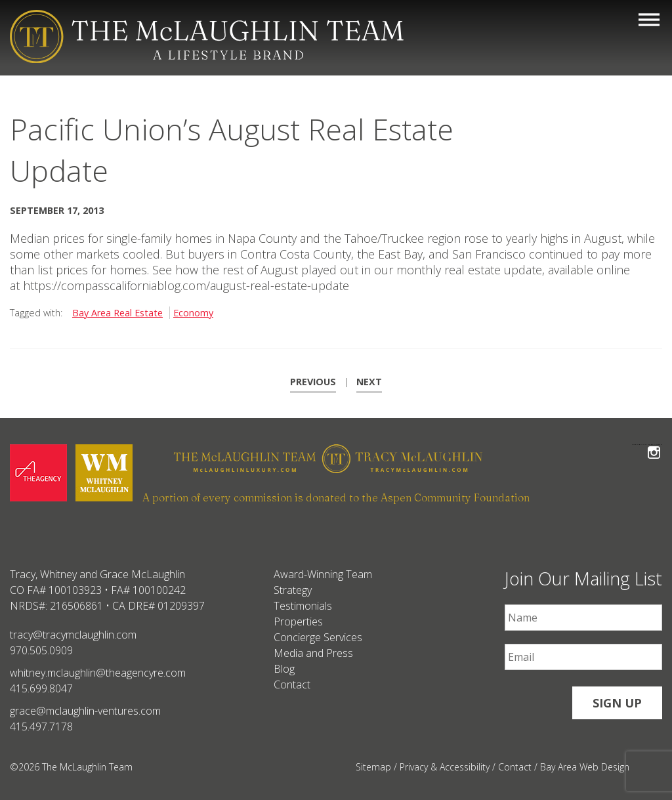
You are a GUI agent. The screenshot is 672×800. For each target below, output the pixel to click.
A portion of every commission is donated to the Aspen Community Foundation (336, 497)
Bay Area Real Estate (117, 313)
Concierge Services (318, 637)
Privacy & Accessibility (445, 767)
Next (369, 382)
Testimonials (303, 606)
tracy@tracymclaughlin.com (73, 635)
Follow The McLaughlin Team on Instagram (654, 445)
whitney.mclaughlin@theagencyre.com (98, 673)
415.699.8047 (41, 688)
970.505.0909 (41, 650)
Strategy (293, 590)
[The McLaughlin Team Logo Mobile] (207, 36)
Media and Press (313, 653)
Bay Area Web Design (585, 767)
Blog (284, 669)
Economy (193, 313)
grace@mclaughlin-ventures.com (85, 711)
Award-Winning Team (323, 574)
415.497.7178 (41, 726)
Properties (298, 621)
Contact (292, 684)
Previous (313, 382)
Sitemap (373, 767)
